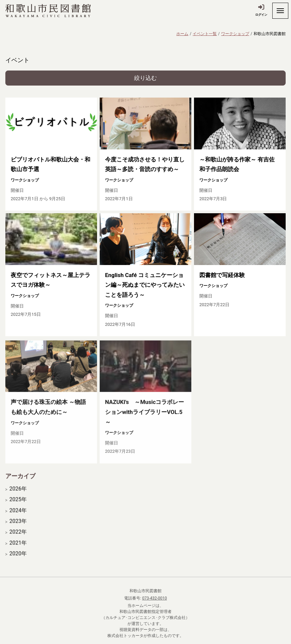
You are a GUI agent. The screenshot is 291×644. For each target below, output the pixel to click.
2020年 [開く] (18, 563)
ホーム (182, 34)
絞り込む (145, 78)
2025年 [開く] (18, 509)
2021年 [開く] (18, 552)
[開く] (280, 11)
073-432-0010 (155, 598)
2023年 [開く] (18, 531)
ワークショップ (235, 34)
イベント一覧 (205, 34)
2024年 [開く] (18, 520)
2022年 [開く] (18, 541)
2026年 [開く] (18, 498)
